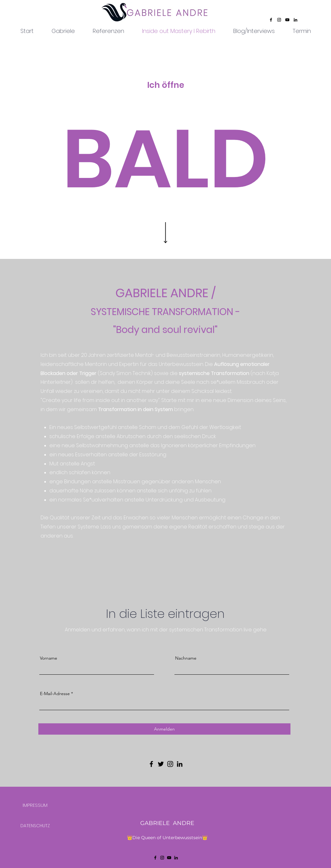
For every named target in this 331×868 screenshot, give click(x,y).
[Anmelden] (164, 729)
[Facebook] (271, 20)
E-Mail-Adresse (55, 694)
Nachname (186, 658)
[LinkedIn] (295, 20)
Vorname (49, 658)
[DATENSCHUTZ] (35, 826)
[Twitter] (161, 764)
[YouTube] (287, 20)
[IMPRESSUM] (35, 805)
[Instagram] (279, 20)
